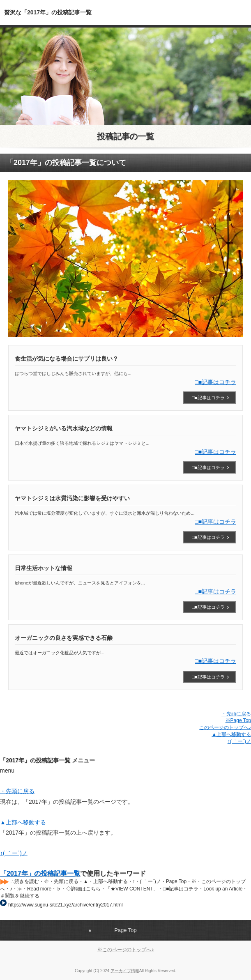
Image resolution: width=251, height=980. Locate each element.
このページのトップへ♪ (225, 727)
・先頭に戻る (236, 714)
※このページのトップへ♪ (126, 950)
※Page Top (238, 720)
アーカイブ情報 (125, 971)
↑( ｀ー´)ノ (239, 741)
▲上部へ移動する (231, 734)
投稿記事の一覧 (126, 136)
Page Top (125, 930)
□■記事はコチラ (215, 382)
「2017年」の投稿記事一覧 (40, 873)
